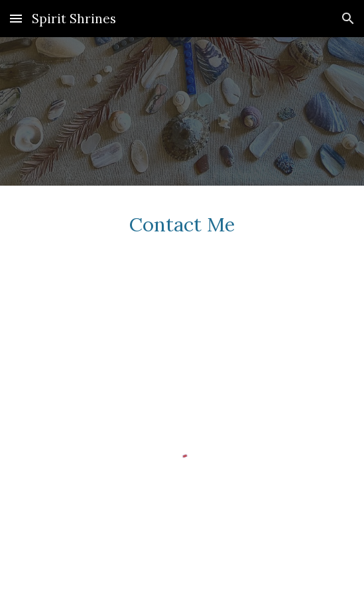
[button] (16, 18)
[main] (182, 234)
